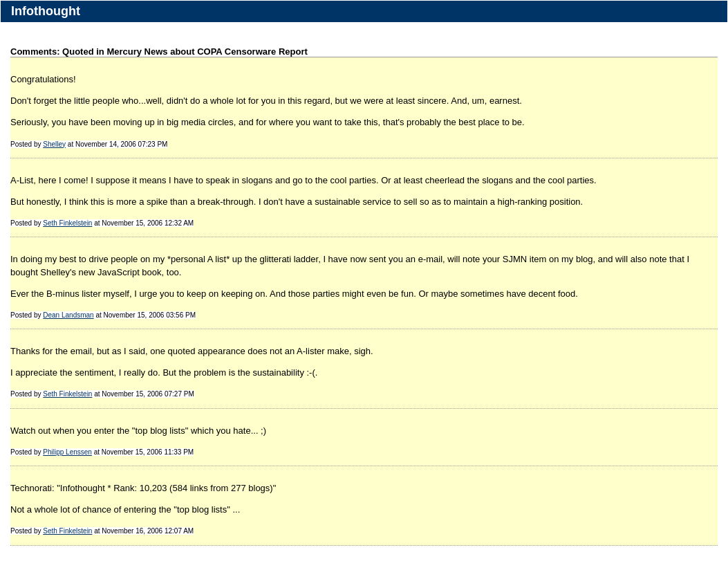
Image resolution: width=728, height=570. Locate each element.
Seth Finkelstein (67, 223)
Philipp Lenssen (67, 452)
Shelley (54, 144)
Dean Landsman (68, 315)
